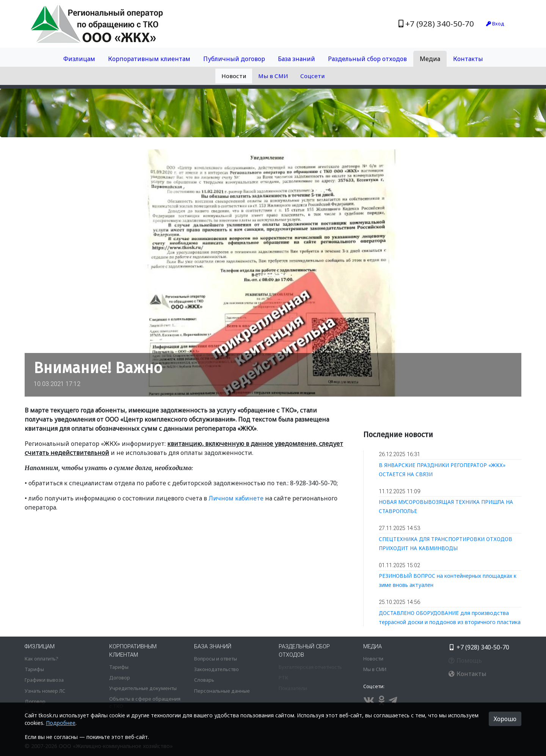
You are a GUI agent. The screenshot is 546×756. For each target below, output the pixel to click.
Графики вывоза (44, 680)
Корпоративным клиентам (149, 59)
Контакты (468, 59)
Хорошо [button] (505, 719)
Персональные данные (222, 691)
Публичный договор (234, 59)
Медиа (430, 59)
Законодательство (217, 669)
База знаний (297, 59)
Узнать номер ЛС (45, 691)
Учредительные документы (143, 688)
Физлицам (79, 59)
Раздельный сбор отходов (367, 59)
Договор (35, 701)
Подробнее (61, 723)
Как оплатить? (41, 659)
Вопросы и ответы (216, 659)
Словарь (204, 680)
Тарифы (34, 669)
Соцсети (312, 76)
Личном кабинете (236, 498)
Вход (495, 24)
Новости (234, 76)
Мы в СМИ (273, 76)
